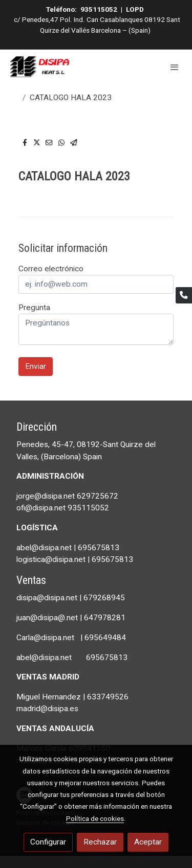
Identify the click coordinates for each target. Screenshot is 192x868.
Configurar (48, 842)
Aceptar (148, 842)
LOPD (135, 9)
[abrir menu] (175, 67)
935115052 (99, 9)
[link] (41, 67)
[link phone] (184, 295)
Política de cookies (95, 818)
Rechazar (100, 842)
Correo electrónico (51, 269)
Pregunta (34, 308)
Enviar (36, 366)
